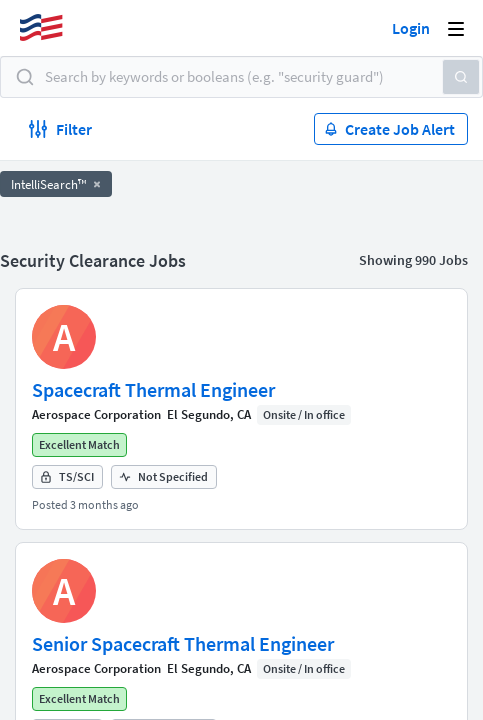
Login (411, 28)
